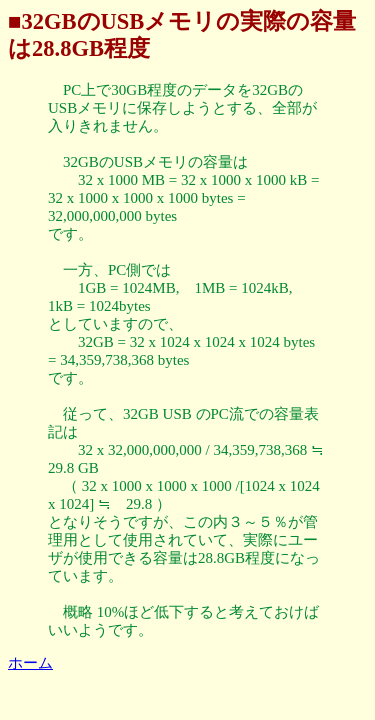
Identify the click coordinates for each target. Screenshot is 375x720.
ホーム (30, 663)
